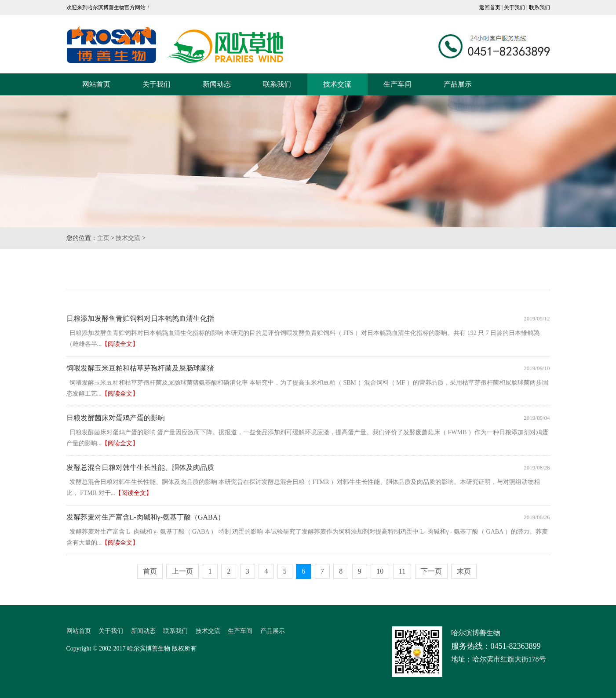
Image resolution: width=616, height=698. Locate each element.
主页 (103, 238)
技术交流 (337, 84)
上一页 (182, 571)
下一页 (431, 571)
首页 (150, 571)
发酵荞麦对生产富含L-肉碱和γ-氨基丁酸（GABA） (146, 517)
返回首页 (490, 7)
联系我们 (539, 7)
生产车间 (397, 84)
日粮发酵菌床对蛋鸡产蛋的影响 (116, 418)
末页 (464, 571)
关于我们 (514, 7)
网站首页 (96, 84)
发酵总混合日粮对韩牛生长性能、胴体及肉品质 (140, 467)
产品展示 (458, 84)
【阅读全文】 (120, 344)
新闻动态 (217, 84)
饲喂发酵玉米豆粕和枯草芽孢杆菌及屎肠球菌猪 (140, 368)
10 (380, 571)
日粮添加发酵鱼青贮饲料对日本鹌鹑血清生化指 (140, 318)
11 (402, 571)
